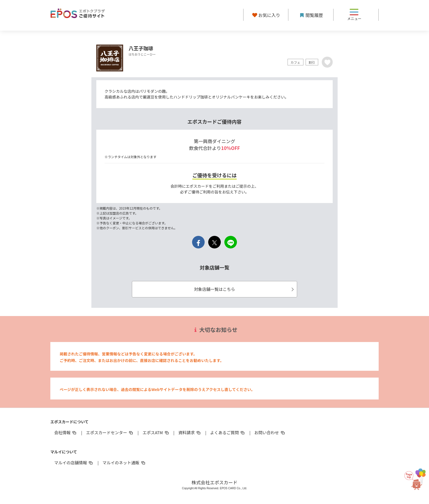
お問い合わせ (270, 432)
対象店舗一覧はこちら (245, 289)
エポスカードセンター (110, 432)
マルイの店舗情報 (74, 463)
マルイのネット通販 (124, 463)
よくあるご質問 (228, 432)
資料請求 (190, 432)
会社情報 (66, 432)
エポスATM (156, 432)
